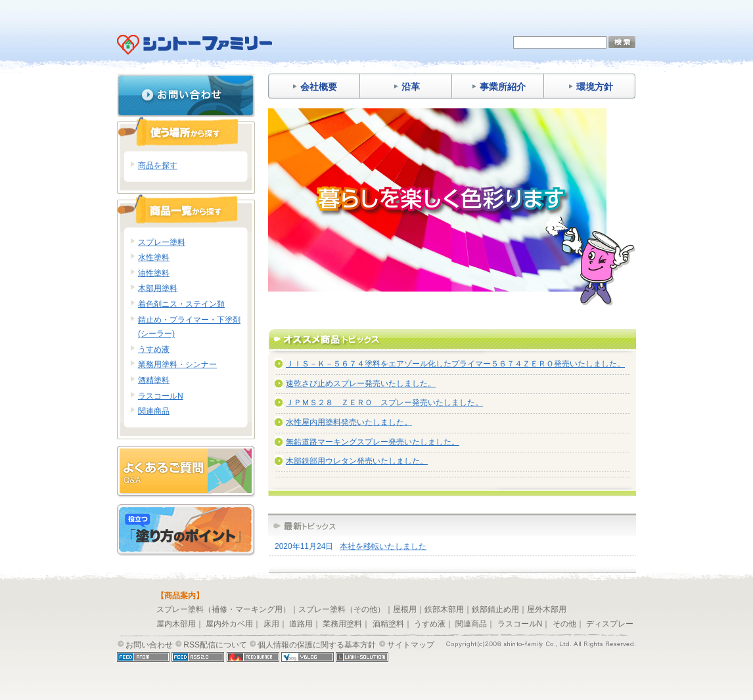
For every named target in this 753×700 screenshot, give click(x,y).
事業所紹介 (498, 87)
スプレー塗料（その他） (342, 609)
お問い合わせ (186, 95)
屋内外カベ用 (229, 624)
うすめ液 (154, 349)
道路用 (301, 624)
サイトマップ (411, 645)
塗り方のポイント (186, 530)
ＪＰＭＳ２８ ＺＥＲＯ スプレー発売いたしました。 (384, 403)
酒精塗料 (154, 380)
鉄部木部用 (444, 609)
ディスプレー (610, 624)
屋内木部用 (176, 624)
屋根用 (405, 609)
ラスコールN (161, 396)
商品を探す (158, 165)
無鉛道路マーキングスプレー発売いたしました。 (373, 442)
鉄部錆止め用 (495, 609)
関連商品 (154, 411)
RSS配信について (215, 645)
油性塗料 (154, 273)
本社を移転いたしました (383, 546)
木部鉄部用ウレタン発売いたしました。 (357, 461)
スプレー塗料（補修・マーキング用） (223, 609)
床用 (271, 624)
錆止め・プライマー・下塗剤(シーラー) (189, 327)
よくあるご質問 (186, 472)
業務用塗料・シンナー (177, 364)
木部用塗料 (158, 288)
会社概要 (314, 87)
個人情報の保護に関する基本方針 (317, 645)
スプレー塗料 (162, 242)
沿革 (406, 87)
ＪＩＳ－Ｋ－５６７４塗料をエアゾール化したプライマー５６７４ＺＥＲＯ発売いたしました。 (455, 364)
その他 (564, 624)
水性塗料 (154, 257)
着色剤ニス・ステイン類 (181, 304)
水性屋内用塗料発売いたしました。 (349, 422)
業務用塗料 (342, 624)
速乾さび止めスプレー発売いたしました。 (361, 383)
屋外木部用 (547, 609)
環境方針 (590, 87)
